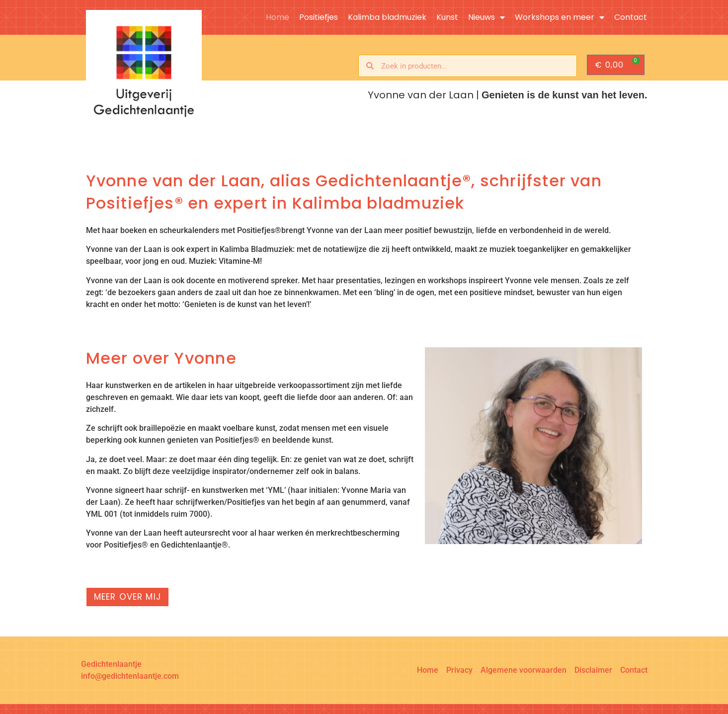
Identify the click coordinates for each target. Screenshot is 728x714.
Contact (631, 17)
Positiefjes (319, 17)
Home (278, 17)
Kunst (447, 17)
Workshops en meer (560, 17)
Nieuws (486, 17)
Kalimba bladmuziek (387, 17)
